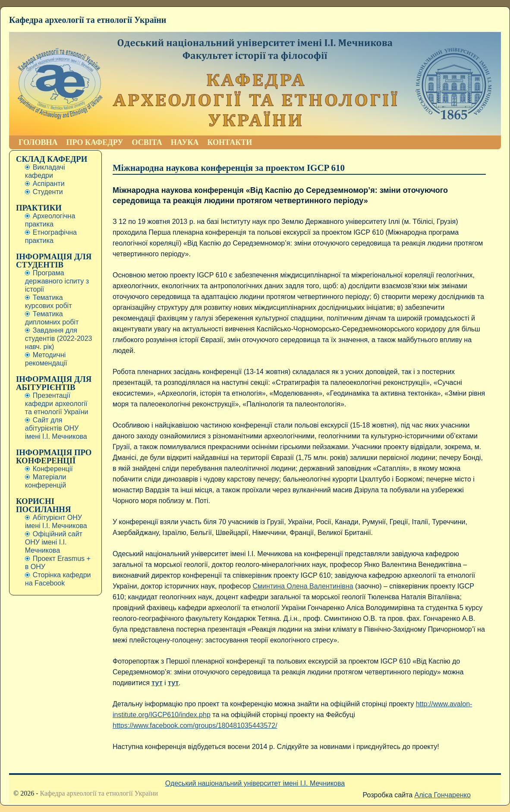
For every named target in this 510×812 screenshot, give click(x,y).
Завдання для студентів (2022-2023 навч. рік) (59, 338)
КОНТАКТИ (230, 142)
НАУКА (185, 142)
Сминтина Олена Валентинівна (303, 586)
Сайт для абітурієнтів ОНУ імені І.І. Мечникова (56, 428)
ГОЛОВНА (38, 142)
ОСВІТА (147, 142)
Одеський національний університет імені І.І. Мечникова (255, 783)
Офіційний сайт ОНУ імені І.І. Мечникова (54, 542)
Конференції (53, 469)
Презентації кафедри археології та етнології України (57, 404)
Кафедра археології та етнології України (88, 20)
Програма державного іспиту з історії (57, 281)
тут (157, 683)
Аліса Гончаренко (443, 795)
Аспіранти (49, 184)
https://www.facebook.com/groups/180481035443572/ (195, 725)
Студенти (48, 192)
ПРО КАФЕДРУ (95, 142)
